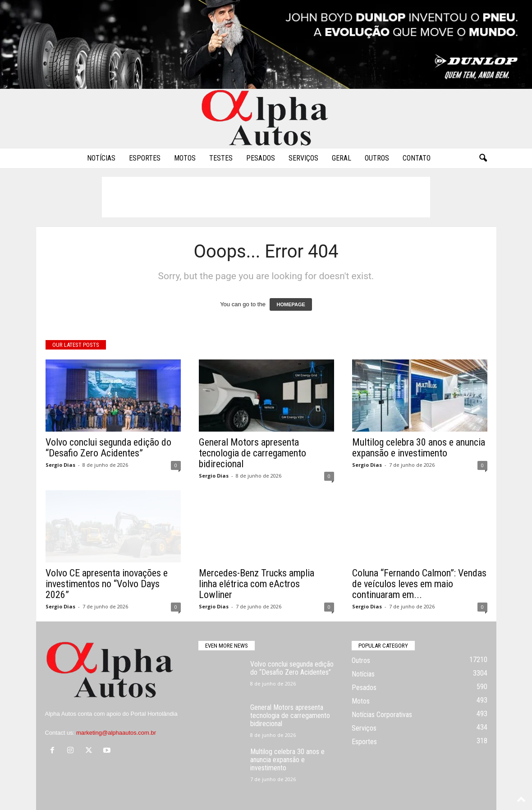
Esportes (145, 158)
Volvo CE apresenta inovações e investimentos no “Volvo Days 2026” (107, 584)
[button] (483, 158)
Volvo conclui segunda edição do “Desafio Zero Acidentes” (108, 448)
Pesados (261, 158)
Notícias (101, 158)
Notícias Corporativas (382, 715)
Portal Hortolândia (154, 714)
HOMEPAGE (291, 304)
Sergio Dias (60, 465)
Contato (417, 158)
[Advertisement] (266, 197)
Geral (342, 158)
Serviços (303, 158)
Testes (221, 158)
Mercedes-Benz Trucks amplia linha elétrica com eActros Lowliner (257, 584)
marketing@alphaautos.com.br (116, 733)
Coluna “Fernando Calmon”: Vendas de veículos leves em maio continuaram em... (419, 584)
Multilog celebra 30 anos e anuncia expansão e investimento (419, 448)
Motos (185, 158)
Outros (377, 158)
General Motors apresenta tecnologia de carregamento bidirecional (252, 453)
